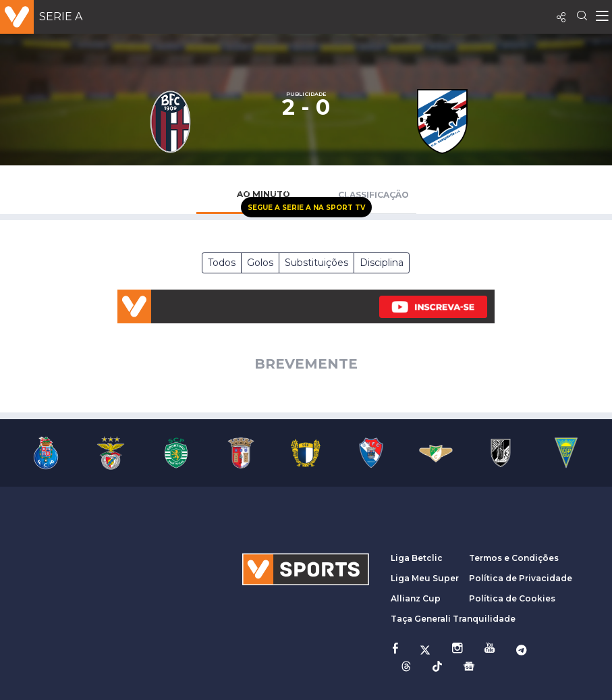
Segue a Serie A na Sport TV (306, 208)
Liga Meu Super (425, 578)
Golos (260, 263)
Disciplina (382, 263)
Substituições (316, 263)
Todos (222, 263)
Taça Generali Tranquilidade (453, 619)
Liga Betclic (417, 558)
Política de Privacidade (521, 578)
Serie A (61, 17)
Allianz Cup (416, 598)
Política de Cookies (512, 598)
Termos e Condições (514, 558)
